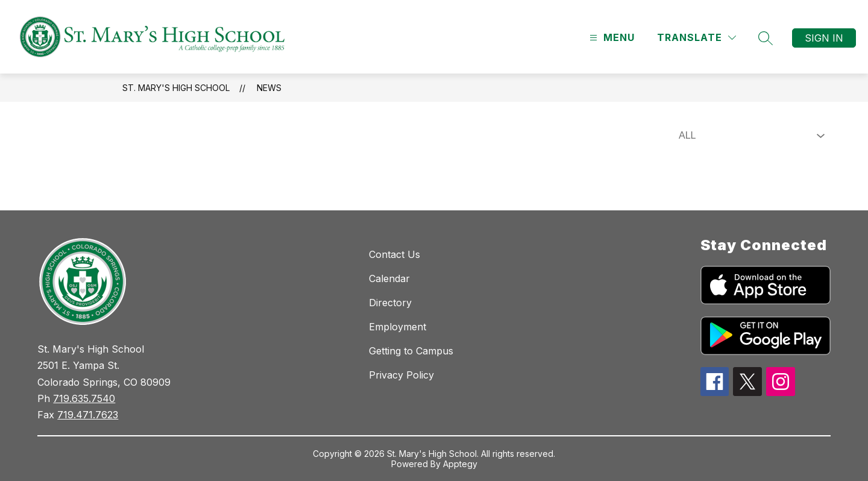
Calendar (389, 278)
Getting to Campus (411, 351)
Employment (398, 327)
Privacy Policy (401, 375)
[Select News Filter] (749, 136)
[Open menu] (611, 38)
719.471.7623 (88, 415)
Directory (390, 303)
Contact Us (395, 254)
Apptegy (460, 464)
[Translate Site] (697, 38)
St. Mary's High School (176, 88)
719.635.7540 (84, 398)
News (269, 88)
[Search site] (766, 38)
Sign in (824, 38)
